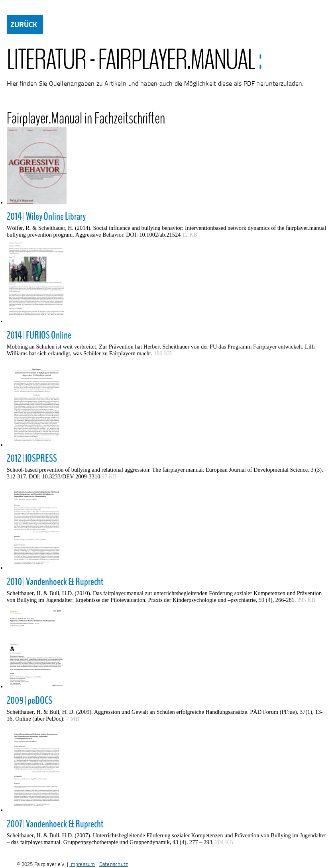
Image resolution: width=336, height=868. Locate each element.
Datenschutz (114, 864)
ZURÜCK (24, 24)
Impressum (82, 864)
